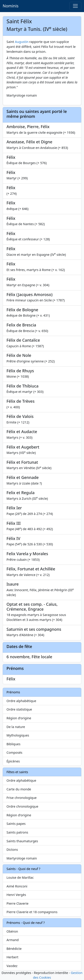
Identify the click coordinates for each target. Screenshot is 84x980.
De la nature (16, 727)
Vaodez (12, 966)
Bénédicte (14, 949)
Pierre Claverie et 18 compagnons (32, 912)
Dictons (12, 850)
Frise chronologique (22, 798)
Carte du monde (19, 789)
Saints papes (16, 824)
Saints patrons (17, 832)
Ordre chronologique (22, 806)
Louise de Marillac (20, 877)
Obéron (12, 931)
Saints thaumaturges (22, 841)
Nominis (11, 6)
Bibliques (13, 744)
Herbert (12, 957)
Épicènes (13, 761)
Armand (13, 940)
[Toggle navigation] (75, 6)
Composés (14, 752)
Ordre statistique (19, 709)
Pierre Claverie (17, 903)
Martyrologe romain (22, 858)
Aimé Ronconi (17, 886)
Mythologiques (18, 735)
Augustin (22, 42)
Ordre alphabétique (21, 701)
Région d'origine (19, 718)
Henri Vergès (16, 895)
